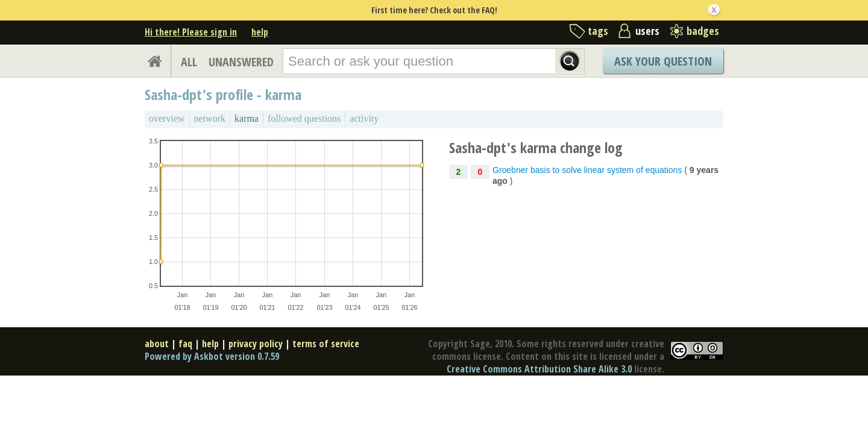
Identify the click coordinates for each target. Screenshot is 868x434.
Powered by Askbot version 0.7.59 (212, 356)
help (260, 32)
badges (703, 31)
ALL (189, 62)
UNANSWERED (241, 62)
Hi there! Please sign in (191, 32)
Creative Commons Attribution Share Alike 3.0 (539, 369)
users (647, 31)
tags (598, 31)
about (157, 344)
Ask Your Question (663, 61)
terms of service (326, 344)
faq (185, 344)
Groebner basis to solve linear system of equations (587, 170)
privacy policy (256, 344)
